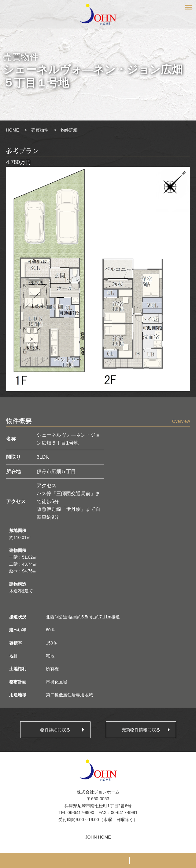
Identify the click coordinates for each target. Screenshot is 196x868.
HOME (13, 130)
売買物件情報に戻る (141, 730)
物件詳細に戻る (55, 730)
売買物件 (40, 130)
